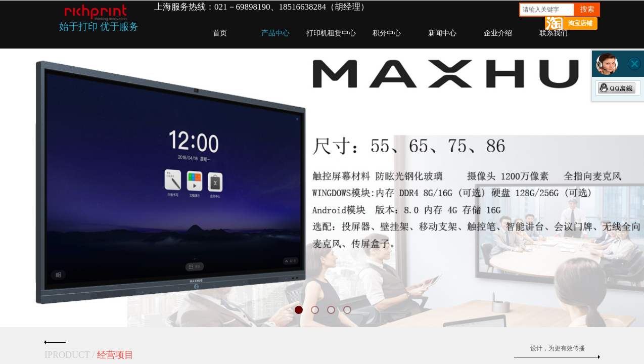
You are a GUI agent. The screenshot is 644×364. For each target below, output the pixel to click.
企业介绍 (498, 33)
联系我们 (554, 33)
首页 (220, 33)
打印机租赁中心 (331, 33)
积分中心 (387, 33)
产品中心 (275, 33)
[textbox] (547, 10)
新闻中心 (442, 33)
